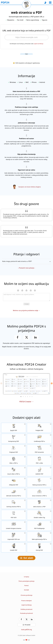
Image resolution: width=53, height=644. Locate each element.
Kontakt (27, 590)
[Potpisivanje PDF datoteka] (14, 450)
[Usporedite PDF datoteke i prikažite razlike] (14, 537)
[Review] (26, 297)
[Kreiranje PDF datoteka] (39, 548)
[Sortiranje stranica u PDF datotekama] (14, 504)
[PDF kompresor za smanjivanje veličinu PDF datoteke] (14, 439)
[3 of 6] (25, 397)
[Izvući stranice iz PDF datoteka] (39, 493)
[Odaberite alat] (50, 3)
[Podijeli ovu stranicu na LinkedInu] (36, 337)
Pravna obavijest (26, 601)
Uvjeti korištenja (27, 605)
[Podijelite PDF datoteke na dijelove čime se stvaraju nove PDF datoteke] (39, 428)
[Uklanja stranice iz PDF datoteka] (14, 493)
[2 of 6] (23, 397)
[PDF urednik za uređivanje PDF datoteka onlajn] (39, 439)
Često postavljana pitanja (26, 581)
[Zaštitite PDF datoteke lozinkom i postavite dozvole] (39, 471)
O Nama (26, 577)
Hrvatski (27, 625)
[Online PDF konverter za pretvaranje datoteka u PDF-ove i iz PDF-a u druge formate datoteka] (39, 450)
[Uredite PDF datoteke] (14, 548)
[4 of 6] (28, 397)
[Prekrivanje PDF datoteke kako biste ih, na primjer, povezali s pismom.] (39, 526)
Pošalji (26, 304)
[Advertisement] (26, 57)
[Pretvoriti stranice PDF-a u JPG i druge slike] (39, 460)
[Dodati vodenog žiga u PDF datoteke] (39, 515)
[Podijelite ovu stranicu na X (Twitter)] (26, 337)
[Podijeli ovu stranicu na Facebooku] (18, 337)
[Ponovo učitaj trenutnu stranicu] (26, 5)
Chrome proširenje (26, 595)
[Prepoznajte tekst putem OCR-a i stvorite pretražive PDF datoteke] (14, 515)
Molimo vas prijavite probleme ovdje (26, 310)
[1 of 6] (21, 397)
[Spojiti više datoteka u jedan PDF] (14, 428)
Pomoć (26, 585)
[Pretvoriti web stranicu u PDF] (39, 504)
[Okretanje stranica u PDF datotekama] (39, 482)
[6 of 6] (32, 397)
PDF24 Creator (25, 402)
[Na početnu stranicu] (5, 2)
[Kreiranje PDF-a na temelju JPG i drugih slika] (14, 460)
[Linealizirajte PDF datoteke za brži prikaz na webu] (39, 537)
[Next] (52, 383)
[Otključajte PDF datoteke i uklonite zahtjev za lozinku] (14, 482)
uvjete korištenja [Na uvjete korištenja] (39, 44)
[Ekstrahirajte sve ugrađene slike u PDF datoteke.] (14, 471)
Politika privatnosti (26, 609)
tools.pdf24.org (26, 630)
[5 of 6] (30, 397)
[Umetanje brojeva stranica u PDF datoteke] (14, 526)
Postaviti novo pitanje (26, 268)
